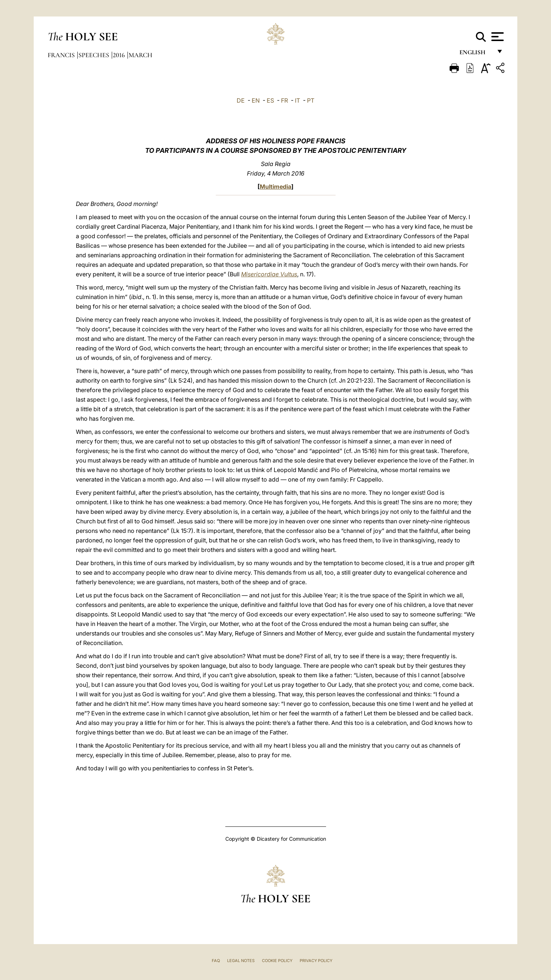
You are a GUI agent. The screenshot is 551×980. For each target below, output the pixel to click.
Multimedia (275, 187)
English (476, 54)
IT (297, 100)
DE (241, 100)
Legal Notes (241, 961)
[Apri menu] (497, 37)
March (140, 55)
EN (256, 100)
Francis (62, 55)
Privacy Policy (316, 961)
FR (284, 100)
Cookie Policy (277, 961)
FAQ (216, 961)
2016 (120, 55)
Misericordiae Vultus (269, 274)
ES (270, 100)
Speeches (95, 55)
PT (311, 100)
